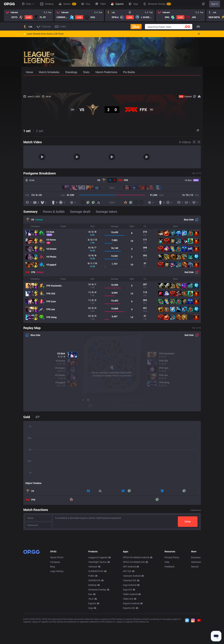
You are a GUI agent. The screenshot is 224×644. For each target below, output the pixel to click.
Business (196, 606)
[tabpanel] (112, 269)
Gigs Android (130, 634)
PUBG (91, 624)
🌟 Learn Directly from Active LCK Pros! (43, 34)
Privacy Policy (172, 606)
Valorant (93, 615)
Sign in (215, 4)
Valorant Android (132, 624)
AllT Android (129, 615)
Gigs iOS (127, 638)
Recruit (195, 615)
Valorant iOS (130, 629)
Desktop (92, 634)
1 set (27, 131)
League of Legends (98, 606)
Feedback (169, 615)
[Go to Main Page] (9, 4)
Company (55, 611)
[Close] (199, 34)
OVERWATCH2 (96, 620)
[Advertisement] (112, 84)
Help (167, 611)
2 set (40, 131)
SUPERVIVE (94, 629)
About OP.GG (57, 606)
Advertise (196, 611)
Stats (28, 4)
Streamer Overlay (97, 638)
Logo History (57, 620)
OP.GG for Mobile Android (136, 606)
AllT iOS (127, 620)
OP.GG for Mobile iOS (134, 611)
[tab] (32, 211)
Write (188, 522)
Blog (53, 615)
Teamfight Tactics (97, 611)
